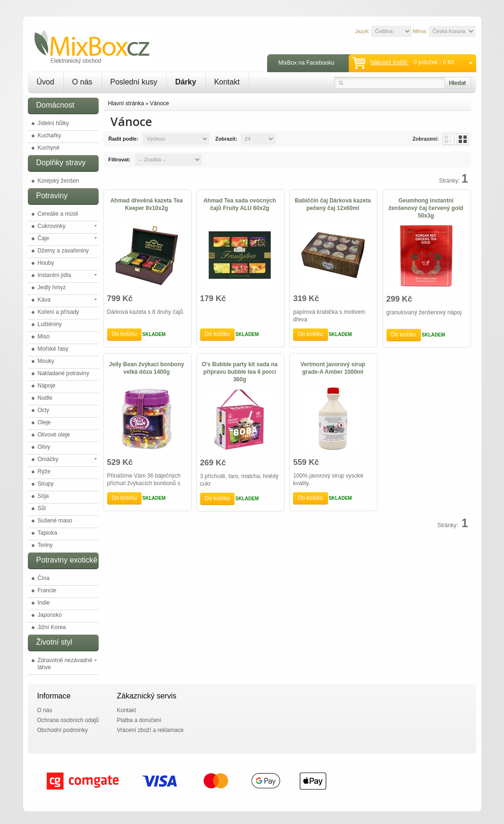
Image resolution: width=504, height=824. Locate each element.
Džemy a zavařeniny (63, 251)
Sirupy (46, 484)
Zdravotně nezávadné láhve (65, 664)
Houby (46, 263)
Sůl (42, 508)
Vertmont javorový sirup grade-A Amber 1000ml (333, 368)
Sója (43, 496)
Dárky (185, 82)
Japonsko (50, 615)
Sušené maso (55, 521)
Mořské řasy (53, 349)
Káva (44, 300)
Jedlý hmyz (52, 287)
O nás (82, 82)
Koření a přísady (59, 312)
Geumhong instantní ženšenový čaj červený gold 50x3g (426, 208)
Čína (44, 578)
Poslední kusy (134, 82)
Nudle (45, 398)
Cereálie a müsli (58, 214)
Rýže (44, 471)
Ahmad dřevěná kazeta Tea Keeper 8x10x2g (147, 204)
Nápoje (47, 386)
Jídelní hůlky (54, 123)
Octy (44, 410)
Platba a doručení (139, 720)
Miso (44, 336)
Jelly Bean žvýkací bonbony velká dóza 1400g (147, 368)
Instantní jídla (55, 275)
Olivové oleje (54, 435)
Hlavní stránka (126, 103)
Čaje (44, 238)
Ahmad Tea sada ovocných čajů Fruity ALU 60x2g (240, 204)
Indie (44, 603)
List (449, 139)
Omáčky (48, 459)
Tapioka (47, 533)
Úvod (46, 82)
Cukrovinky (52, 226)
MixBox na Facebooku (307, 63)
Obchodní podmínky (63, 730)
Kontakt (227, 82)
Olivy (44, 447)
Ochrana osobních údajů (68, 720)
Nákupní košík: (389, 62)
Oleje (44, 422)
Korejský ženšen (59, 181)
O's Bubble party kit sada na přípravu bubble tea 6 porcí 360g (239, 372)
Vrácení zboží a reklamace (151, 730)
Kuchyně (49, 148)
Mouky (46, 361)
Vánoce (159, 103)
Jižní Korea (52, 627)
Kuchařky (50, 135)
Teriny (45, 545)
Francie (47, 590)
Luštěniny (50, 324)
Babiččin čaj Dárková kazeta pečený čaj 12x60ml (333, 204)
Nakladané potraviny (63, 373)
